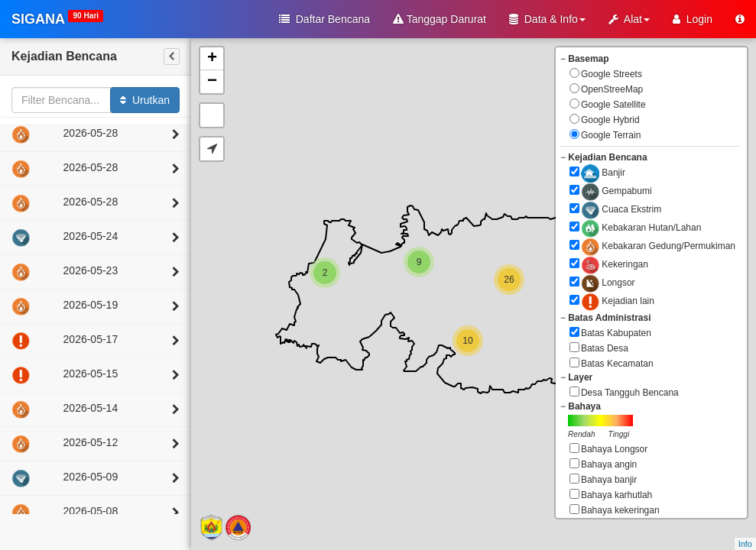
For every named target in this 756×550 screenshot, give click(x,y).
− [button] (212, 82)
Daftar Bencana (324, 19)
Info (745, 544)
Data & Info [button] (547, 19)
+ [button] (212, 59)
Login (693, 19)
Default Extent (212, 115)
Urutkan (145, 100)
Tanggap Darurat (440, 19)
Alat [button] (629, 19)
